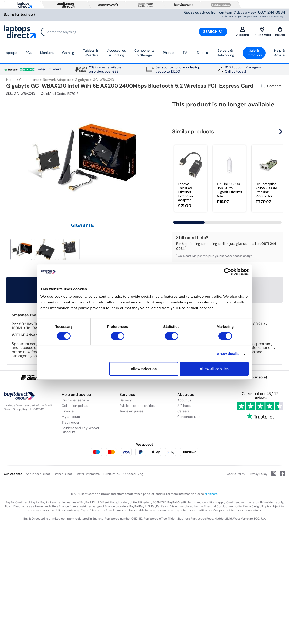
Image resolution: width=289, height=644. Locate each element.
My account (71, 417)
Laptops (11, 53)
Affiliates (184, 406)
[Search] (134, 32)
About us (184, 400)
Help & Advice (279, 53)
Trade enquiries (131, 411)
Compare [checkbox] (274, 86)
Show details (228, 354)
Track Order (262, 32)
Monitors (47, 53)
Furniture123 (111, 474)
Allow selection (144, 369)
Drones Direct (63, 474)
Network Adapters (57, 80)
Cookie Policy (236, 474)
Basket (280, 32)
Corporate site (188, 417)
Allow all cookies (214, 369)
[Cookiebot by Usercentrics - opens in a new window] (228, 272)
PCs (29, 53)
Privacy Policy (258, 474)
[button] (281, 132)
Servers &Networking (225, 53)
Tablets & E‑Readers (91, 53)
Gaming (68, 53)
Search (213, 32)
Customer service (75, 400)
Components (29, 80)
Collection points (75, 406)
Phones (169, 53)
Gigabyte (82, 80)
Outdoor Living (133, 474)
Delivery (126, 400)
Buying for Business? (20, 14)
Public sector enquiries (137, 406)
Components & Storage (144, 53)
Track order (71, 422)
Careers (183, 411)
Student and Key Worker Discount (81, 430)
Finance (68, 411)
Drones (202, 53)
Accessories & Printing (117, 53)
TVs (186, 53)
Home (11, 80)
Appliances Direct (38, 474)
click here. (211, 494)
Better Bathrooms (88, 474)
